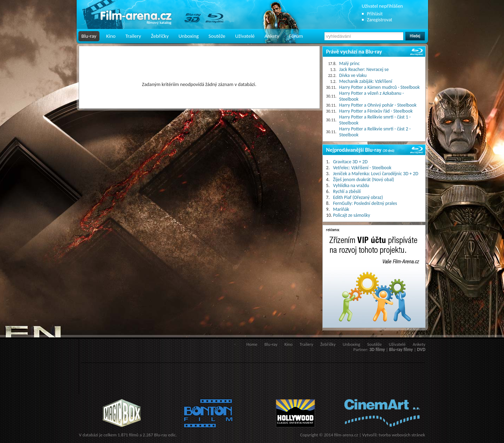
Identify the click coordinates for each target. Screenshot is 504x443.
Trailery (133, 36)
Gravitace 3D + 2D (351, 162)
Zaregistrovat (380, 20)
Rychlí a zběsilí (347, 191)
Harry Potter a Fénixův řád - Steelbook (376, 111)
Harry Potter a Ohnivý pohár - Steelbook (378, 105)
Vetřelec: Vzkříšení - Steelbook (362, 168)
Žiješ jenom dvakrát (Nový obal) (364, 180)
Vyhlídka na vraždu (351, 185)
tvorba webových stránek (402, 435)
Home (252, 344)
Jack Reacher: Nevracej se (364, 69)
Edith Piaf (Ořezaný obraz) (358, 197)
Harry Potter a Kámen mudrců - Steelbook (379, 87)
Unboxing (189, 36)
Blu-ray (89, 36)
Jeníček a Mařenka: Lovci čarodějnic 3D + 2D (376, 174)
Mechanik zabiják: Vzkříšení (366, 81)
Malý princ (349, 63)
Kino (111, 36)
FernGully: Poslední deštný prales (365, 203)
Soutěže (217, 36)
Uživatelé (245, 36)
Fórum (296, 36)
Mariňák (341, 209)
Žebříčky (160, 36)
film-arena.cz (346, 435)
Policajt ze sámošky (352, 215)
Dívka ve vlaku (353, 75)
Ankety (272, 36)
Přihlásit (375, 14)
